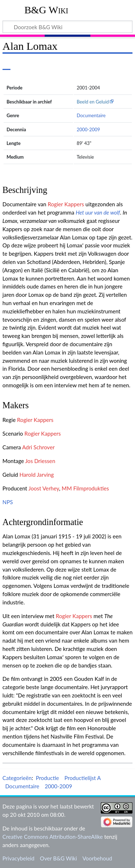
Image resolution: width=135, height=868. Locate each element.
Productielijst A (83, 778)
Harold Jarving (37, 475)
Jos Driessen (40, 461)
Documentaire (91, 115)
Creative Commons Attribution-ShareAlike (53, 837)
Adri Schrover (38, 447)
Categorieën (17, 778)
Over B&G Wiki (58, 858)
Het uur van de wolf (98, 212)
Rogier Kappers (66, 204)
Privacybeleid (19, 858)
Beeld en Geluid (93, 102)
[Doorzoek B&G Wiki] (67, 27)
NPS (8, 502)
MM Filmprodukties (85, 488)
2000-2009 (88, 129)
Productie (47, 778)
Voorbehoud (97, 858)
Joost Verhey (44, 488)
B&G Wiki (46, 10)
